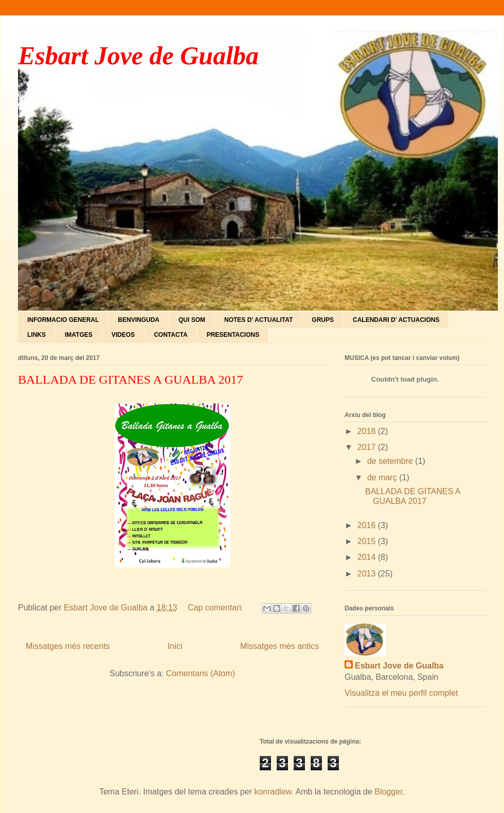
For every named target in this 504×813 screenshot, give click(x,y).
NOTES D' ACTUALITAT (258, 320)
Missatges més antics (280, 646)
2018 (368, 431)
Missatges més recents (68, 646)
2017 (368, 447)
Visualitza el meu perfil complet (401, 693)
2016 (368, 525)
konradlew (273, 792)
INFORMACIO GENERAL (63, 320)
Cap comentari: (217, 608)
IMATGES (79, 335)
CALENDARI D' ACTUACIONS (396, 320)
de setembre (391, 461)
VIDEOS (123, 335)
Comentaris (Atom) (201, 673)
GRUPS (323, 320)
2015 (368, 541)
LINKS (37, 335)
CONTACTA (171, 335)
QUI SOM (192, 320)
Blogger (388, 792)
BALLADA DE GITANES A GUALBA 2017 (130, 380)
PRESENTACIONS (233, 335)
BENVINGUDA (139, 320)
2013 (368, 574)
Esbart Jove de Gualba (138, 56)
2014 (368, 557)
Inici (175, 646)
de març (383, 477)
